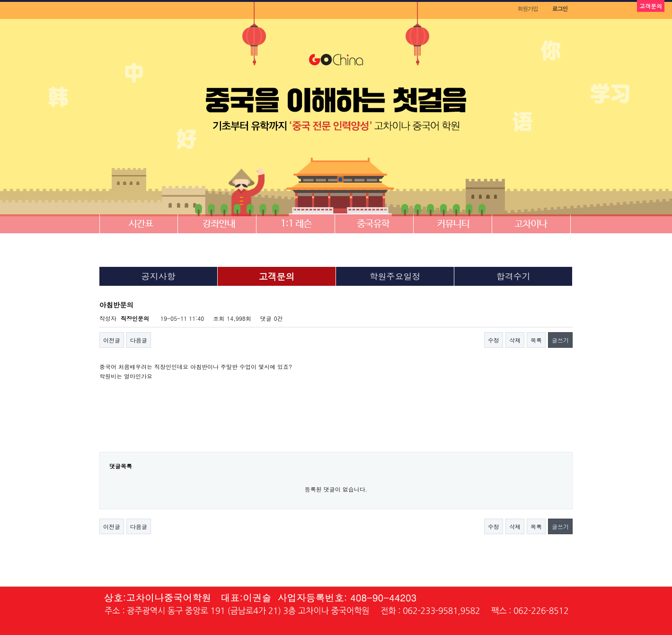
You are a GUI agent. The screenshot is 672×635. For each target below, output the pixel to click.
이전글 (112, 340)
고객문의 (277, 276)
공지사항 (159, 276)
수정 (494, 340)
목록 (536, 340)
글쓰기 (560, 340)
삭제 (515, 340)
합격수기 (513, 276)
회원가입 (527, 8)
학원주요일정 (395, 276)
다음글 (139, 340)
